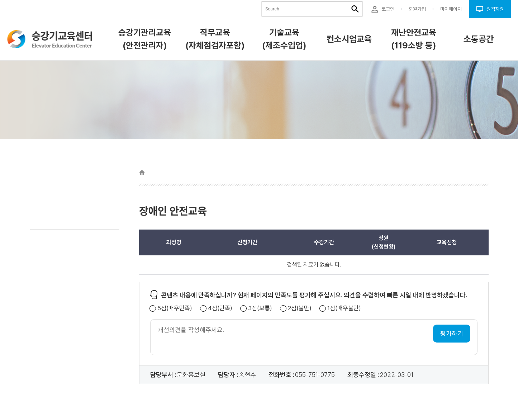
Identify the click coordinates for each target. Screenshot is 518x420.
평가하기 (452, 333)
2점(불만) (300, 308)
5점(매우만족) (175, 308)
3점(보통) (260, 308)
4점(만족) (220, 308)
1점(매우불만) (344, 308)
